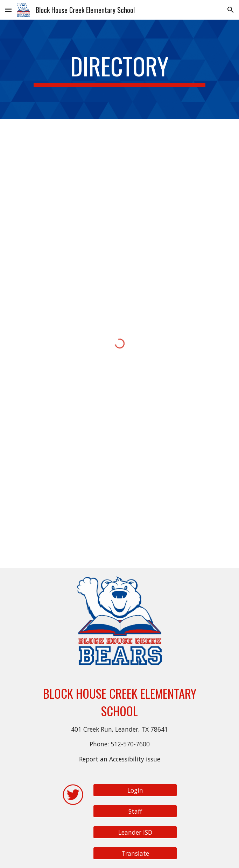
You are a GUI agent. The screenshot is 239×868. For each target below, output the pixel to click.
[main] (119, 69)
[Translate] (135, 853)
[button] (8, 10)
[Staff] (135, 811)
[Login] (135, 790)
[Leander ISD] (135, 832)
